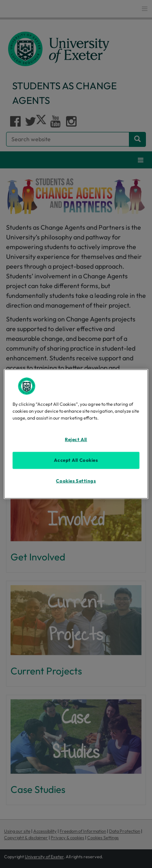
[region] (76, 434)
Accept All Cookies (76, 460)
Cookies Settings (76, 480)
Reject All (76, 439)
